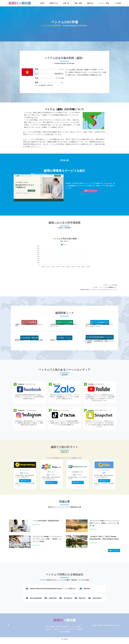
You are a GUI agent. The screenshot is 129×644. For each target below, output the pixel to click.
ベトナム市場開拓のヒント (110, 287)
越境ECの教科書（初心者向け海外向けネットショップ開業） (63, 626)
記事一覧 (66, 3)
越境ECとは (54, 3)
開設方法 (90, 3)
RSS (9, 625)
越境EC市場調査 (64, 632)
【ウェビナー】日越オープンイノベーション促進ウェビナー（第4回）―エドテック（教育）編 (105, 523)
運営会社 (80, 629)
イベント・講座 (104, 3)
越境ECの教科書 (103, 625)
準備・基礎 (78, 3)
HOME (42, 3)
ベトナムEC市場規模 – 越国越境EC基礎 (46, 521)
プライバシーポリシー (68, 629)
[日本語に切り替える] (64, 639)
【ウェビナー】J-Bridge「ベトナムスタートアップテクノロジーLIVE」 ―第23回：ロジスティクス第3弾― (47, 539)
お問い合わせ (48, 629)
